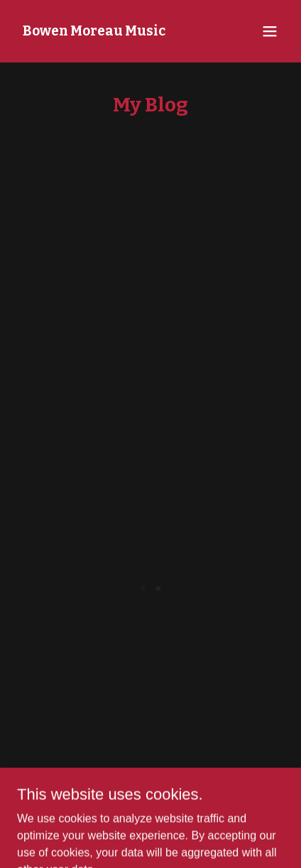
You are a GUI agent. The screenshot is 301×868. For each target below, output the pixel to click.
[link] (94, 32)
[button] (270, 31)
